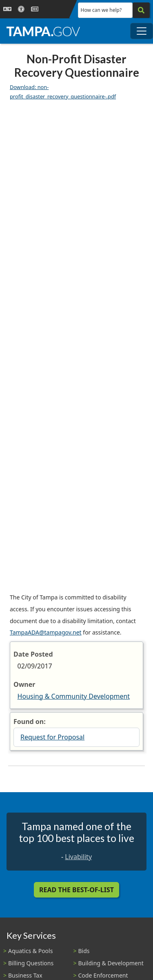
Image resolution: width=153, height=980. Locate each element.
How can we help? (101, 10)
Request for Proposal (52, 737)
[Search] (141, 10)
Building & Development (111, 963)
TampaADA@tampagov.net (46, 632)
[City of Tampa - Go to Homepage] (43, 31)
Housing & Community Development (74, 696)
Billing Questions (31, 963)
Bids (84, 951)
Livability (78, 857)
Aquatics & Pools (30, 951)
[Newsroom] (35, 9)
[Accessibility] (21, 9)
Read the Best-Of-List (76, 890)
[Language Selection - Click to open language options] (7, 9)
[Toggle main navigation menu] (142, 31)
